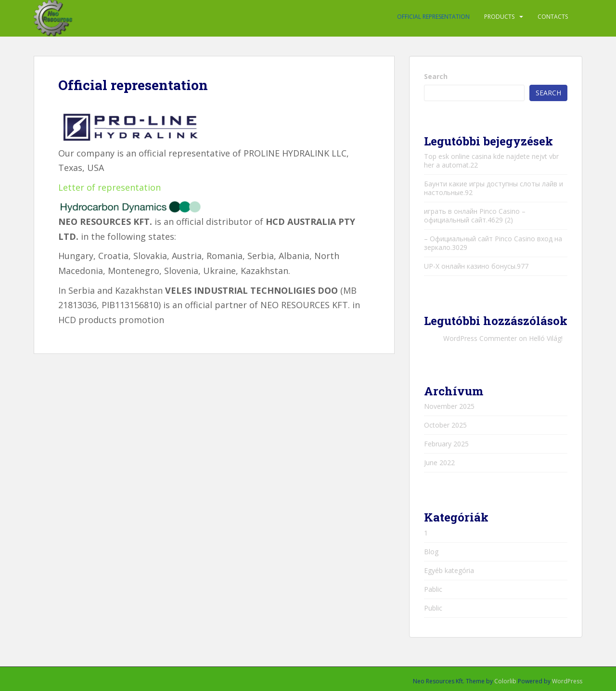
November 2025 (449, 406)
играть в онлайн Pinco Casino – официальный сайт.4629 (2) (475, 215)
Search (436, 76)
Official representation (433, 17)
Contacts (553, 17)
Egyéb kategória (449, 570)
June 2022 (439, 463)
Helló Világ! (546, 338)
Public (433, 608)
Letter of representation (109, 187)
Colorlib (505, 681)
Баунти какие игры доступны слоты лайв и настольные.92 (494, 188)
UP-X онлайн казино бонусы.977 (476, 266)
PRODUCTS (499, 17)
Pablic (433, 589)
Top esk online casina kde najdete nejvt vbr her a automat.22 (491, 161)
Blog (431, 552)
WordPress (567, 681)
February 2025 (446, 444)
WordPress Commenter (480, 338)
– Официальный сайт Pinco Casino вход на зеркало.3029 (493, 243)
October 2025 (445, 425)
